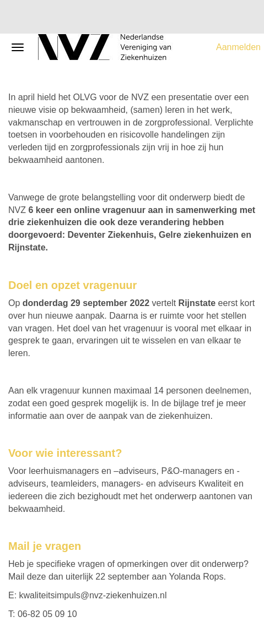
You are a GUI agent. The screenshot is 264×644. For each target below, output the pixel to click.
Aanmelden (238, 47)
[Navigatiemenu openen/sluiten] (18, 47)
